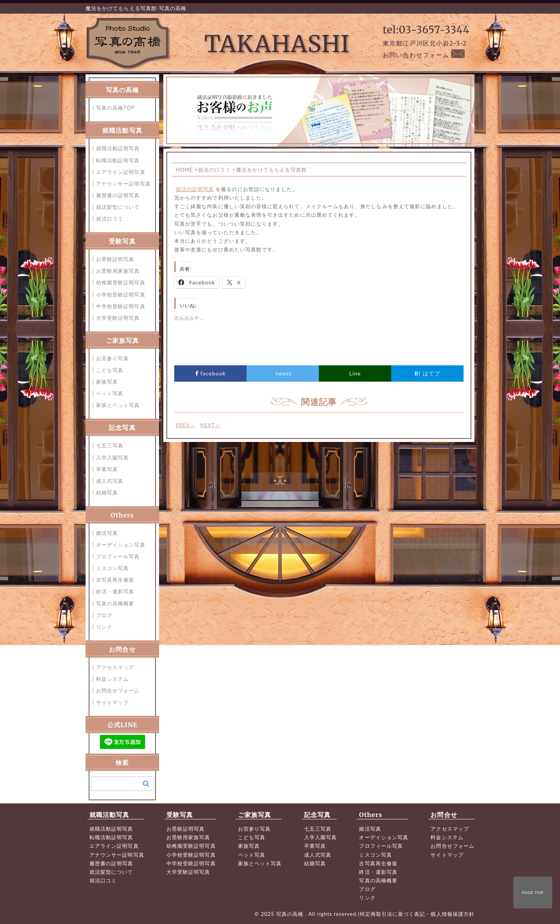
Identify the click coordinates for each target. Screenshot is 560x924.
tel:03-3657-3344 (426, 30)
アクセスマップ (115, 667)
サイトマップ (112, 702)
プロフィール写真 (118, 556)
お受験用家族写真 (118, 271)
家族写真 (107, 382)
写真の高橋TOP (115, 108)
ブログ (104, 615)
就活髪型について (118, 207)
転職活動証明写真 (118, 160)
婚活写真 (107, 533)
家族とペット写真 (118, 405)
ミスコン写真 (112, 568)
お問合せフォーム (118, 691)
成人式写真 (110, 481)
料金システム (112, 679)
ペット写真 (110, 393)
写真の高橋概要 (115, 603)
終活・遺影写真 (115, 591)
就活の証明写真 (195, 189)
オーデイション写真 (121, 545)
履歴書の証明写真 (118, 195)
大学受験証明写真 (118, 318)
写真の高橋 (291, 914)
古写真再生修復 (115, 580)
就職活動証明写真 (118, 148)
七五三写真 (110, 445)
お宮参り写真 (112, 358)
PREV (186, 425)
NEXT (210, 425)
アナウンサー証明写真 (123, 184)
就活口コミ (110, 219)
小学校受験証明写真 (121, 295)
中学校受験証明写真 (121, 306)
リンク (104, 627)
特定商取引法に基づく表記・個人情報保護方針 (417, 914)
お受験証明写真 (115, 259)
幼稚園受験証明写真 (121, 282)
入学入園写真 (112, 458)
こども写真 (110, 370)
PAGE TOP (533, 892)
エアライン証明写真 (121, 172)
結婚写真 (107, 493)
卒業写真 (107, 469)
